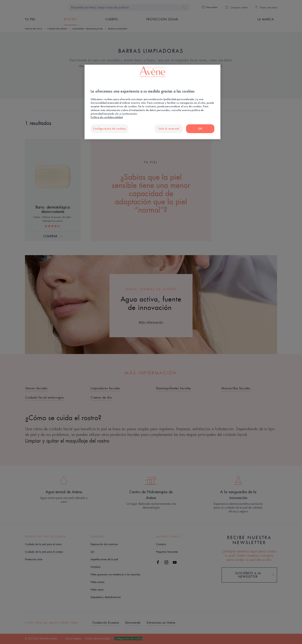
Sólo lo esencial (169, 129)
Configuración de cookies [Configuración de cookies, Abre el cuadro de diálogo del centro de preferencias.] (109, 129)
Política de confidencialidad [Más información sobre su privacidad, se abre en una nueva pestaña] (107, 117)
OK (200, 129)
